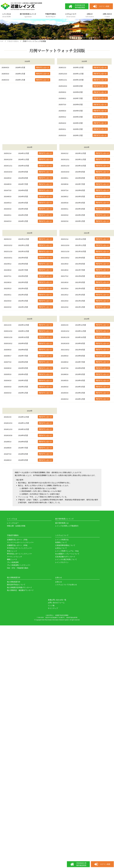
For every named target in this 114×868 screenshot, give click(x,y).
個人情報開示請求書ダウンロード (19, 587)
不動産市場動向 (13, 41)
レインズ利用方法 (62, 540)
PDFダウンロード (43, 67)
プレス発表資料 (13, 562)
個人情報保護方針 (14, 582)
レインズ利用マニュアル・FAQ (67, 551)
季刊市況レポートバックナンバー (19, 554)
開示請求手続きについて (16, 585)
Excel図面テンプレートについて (67, 554)
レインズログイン (62, 562)
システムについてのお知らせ (66, 585)
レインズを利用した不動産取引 (67, 526)
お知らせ (59, 582)
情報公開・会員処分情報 (16, 526)
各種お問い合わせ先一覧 (57, 600)
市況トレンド (12, 551)
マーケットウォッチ (14, 557)
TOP (2, 41)
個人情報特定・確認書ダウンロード (20, 590)
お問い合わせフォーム (56, 603)
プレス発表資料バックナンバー (19, 565)
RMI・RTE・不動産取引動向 (18, 568)
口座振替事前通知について (65, 545)
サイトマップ (53, 608)
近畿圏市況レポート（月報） (18, 540)
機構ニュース (12, 559)
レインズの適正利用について (66, 559)
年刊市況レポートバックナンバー (19, 548)
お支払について (61, 548)
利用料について (61, 542)
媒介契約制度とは (62, 523)
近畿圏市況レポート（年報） (18, 545)
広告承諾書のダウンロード (65, 557)
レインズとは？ (13, 523)
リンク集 (51, 605)
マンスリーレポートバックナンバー (20, 542)
